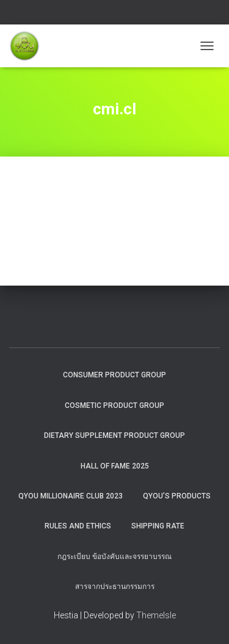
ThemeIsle (156, 615)
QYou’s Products (177, 496)
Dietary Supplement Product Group (114, 435)
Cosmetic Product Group (114, 405)
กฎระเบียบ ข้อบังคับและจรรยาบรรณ (114, 557)
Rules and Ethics (78, 526)
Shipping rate (158, 526)
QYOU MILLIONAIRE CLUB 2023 (71, 496)
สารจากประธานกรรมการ (115, 587)
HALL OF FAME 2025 (115, 466)
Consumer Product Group (114, 375)
